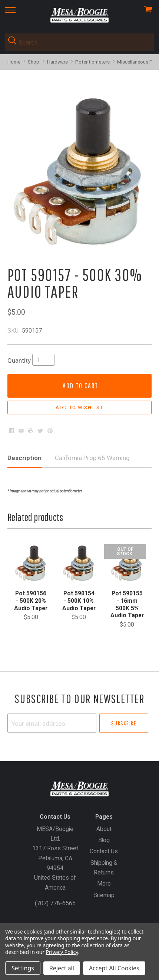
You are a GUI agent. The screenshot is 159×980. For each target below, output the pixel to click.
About (104, 829)
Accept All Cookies (114, 968)
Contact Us (104, 851)
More (104, 884)
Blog (104, 840)
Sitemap (104, 895)
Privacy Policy (62, 952)
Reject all (62, 968)
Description (24, 458)
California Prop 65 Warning (92, 458)
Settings (23, 968)
